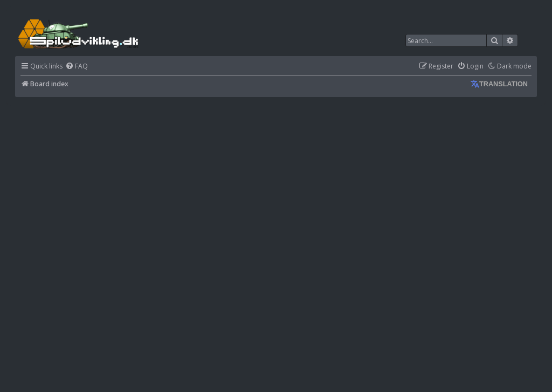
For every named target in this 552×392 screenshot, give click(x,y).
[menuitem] (77, 67)
